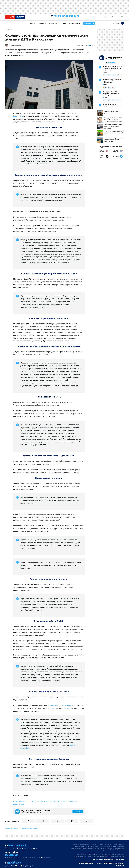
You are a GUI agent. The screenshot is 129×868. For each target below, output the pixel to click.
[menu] (6, 25)
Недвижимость (74, 25)
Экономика (53, 25)
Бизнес (33, 25)
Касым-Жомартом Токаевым (60, 707)
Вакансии (112, 866)
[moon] (119, 25)
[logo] (65, 18)
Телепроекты (102, 866)
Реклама (93, 866)
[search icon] (122, 18)
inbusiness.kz (18, 118)
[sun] (114, 25)
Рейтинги (120, 866)
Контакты (84, 866)
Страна (63, 25)
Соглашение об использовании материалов (107, 862)
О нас (77, 866)
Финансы (42, 25)
